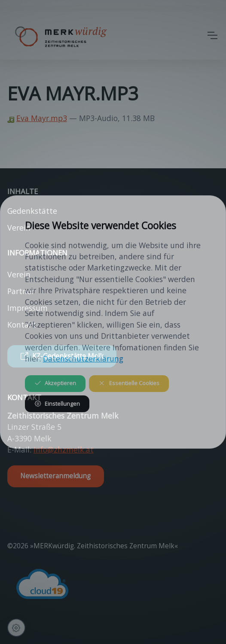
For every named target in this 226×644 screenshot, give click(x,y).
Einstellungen (57, 404)
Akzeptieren (55, 383)
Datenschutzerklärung (83, 358)
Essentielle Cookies (129, 383)
